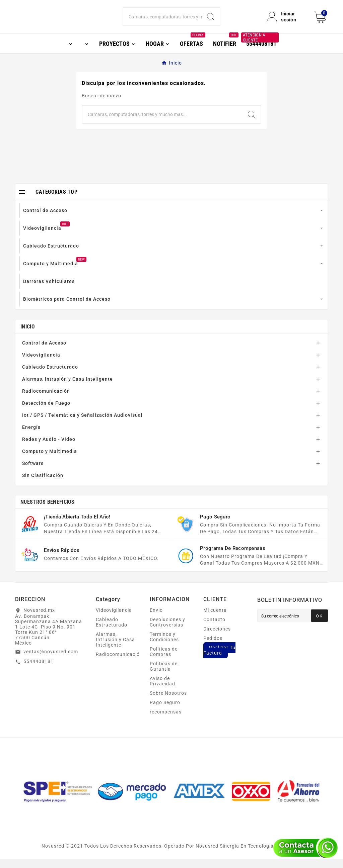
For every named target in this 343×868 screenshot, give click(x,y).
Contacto (214, 629)
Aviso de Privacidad (162, 690)
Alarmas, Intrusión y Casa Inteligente (67, 388)
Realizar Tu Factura (219, 659)
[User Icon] (286, 21)
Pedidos (213, 647)
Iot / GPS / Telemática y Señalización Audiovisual (82, 424)
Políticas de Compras (164, 661)
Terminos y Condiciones (164, 646)
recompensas (166, 721)
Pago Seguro (165, 711)
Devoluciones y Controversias (167, 631)
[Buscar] (162, 21)
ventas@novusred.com (51, 661)
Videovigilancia (41, 364)
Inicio (28, 336)
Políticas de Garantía (164, 675)
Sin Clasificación (43, 484)
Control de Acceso (44, 352)
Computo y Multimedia (50, 460)
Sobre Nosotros (168, 702)
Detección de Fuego (46, 412)
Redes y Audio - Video (49, 448)
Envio (156, 619)
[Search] (211, 21)
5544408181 (39, 670)
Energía (31, 436)
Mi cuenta (215, 619)
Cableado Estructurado (50, 376)
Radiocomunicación (46, 400)
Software (33, 472)
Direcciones (217, 638)
